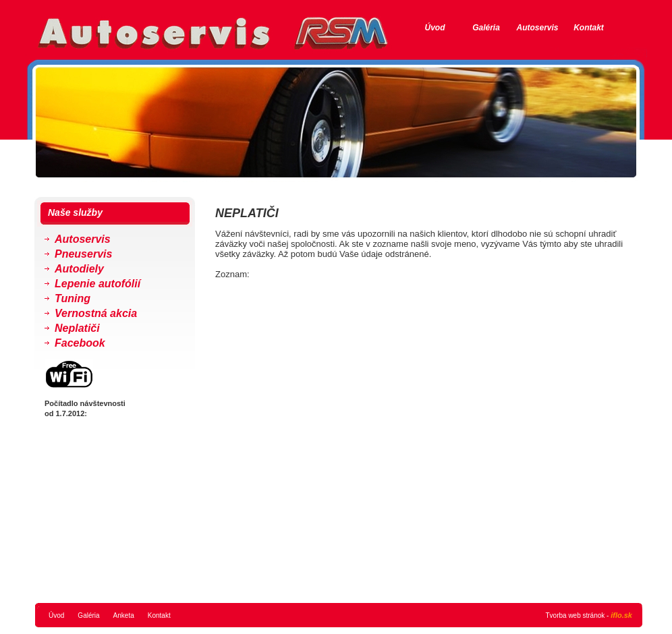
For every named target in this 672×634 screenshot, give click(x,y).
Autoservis (537, 28)
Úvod (435, 28)
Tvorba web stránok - (589, 615)
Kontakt (589, 28)
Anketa (124, 615)
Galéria (486, 28)
